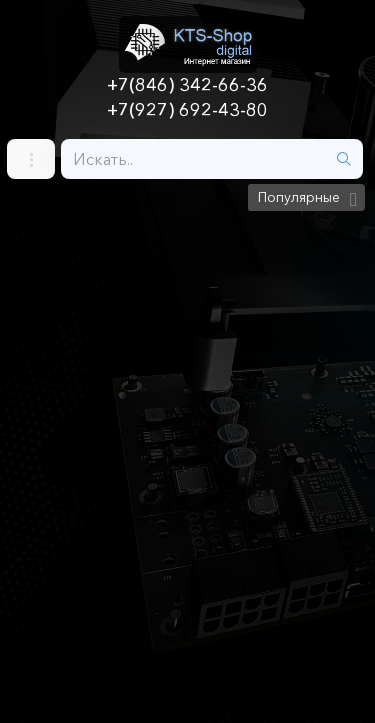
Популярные (299, 197)
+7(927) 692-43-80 (187, 110)
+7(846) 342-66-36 (187, 85)
